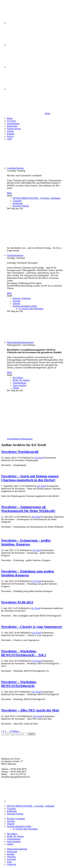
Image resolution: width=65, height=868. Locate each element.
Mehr (9, 193)
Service (10, 136)
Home (10, 118)
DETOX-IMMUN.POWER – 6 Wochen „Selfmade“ (37, 198)
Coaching (17, 201)
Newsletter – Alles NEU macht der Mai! (30, 710)
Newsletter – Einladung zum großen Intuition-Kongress (28, 573)
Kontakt (11, 134)
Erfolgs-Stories (14, 129)
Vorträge (17, 301)
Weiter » (16, 731)
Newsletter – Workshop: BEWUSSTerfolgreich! (19, 684)
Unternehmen (13, 123)
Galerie (10, 131)
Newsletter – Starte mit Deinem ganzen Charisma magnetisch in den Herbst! (30, 478)
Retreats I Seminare (22, 298)
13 (10, 731)
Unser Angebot (20, 385)
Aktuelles (11, 857)
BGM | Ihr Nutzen (21, 380)
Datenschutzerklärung (17, 849)
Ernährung (18, 203)
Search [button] (31, 734)
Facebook (11, 859)
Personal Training (21, 206)
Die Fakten (18, 378)
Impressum (12, 851)
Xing (9, 862)
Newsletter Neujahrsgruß (20, 452)
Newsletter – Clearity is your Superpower (32, 627)
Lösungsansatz (19, 383)
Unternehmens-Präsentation (22, 438)
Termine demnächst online (25, 306)
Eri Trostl (11, 121)
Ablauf (16, 388)
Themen (16, 303)
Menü (26, 113)
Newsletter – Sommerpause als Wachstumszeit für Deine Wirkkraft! (28, 509)
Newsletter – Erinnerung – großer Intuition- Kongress (26, 542)
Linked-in (11, 864)
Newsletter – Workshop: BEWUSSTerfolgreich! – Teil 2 (24, 653)
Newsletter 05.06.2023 (17, 602)
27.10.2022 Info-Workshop (31, 309)
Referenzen (12, 126)
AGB (9, 139)
